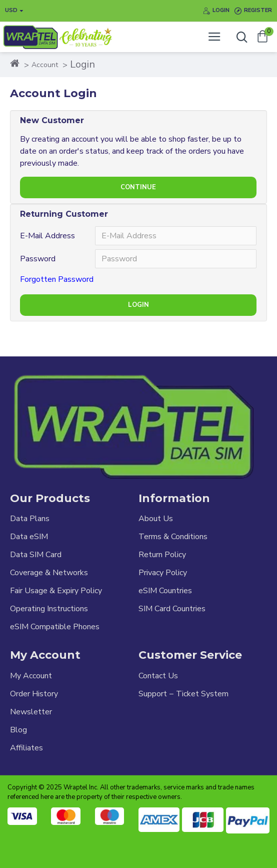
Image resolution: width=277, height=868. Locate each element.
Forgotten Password (57, 279)
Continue (138, 187)
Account (45, 65)
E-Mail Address (47, 236)
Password (38, 259)
